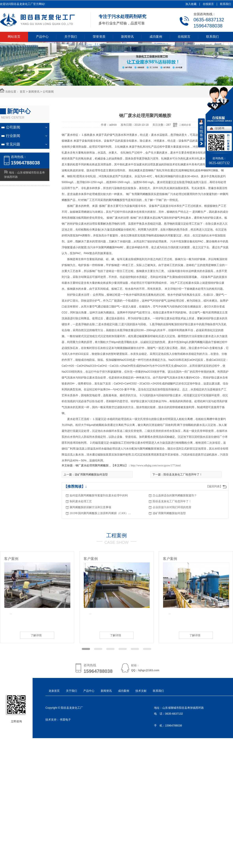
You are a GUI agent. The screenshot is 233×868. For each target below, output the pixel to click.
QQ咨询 (220, 128)
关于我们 (71, 37)
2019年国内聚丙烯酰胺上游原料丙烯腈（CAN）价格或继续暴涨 (101, 513)
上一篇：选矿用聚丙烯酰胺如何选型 (86, 475)
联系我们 (225, 4)
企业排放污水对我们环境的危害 (172, 507)
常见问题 (13, 144)
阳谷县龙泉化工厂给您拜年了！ (172, 501)
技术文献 (141, 691)
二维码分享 (185, 125)
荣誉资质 (99, 37)
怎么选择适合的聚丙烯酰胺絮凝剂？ (175, 495)
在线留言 (208, 4)
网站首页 (14, 37)
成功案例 (156, 37)
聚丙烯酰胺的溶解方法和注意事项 (90, 507)
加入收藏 (191, 4)
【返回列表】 (214, 486)
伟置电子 (65, 720)
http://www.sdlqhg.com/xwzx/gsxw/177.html (156, 465)
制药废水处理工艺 (81, 501)
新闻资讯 (127, 37)
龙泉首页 (54, 691)
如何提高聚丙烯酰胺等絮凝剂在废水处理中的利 (99, 495)
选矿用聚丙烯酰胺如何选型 (169, 513)
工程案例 (116, 536)
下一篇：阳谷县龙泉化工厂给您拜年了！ (177, 475)
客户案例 (11, 559)
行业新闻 (13, 136)
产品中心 (42, 37)
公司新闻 (48, 92)
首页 (23, 92)
